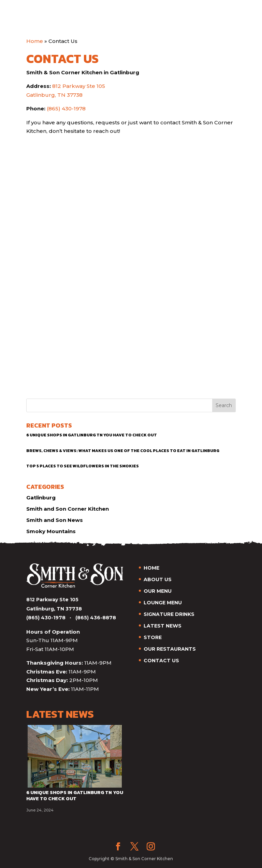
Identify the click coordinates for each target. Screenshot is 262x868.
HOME (151, 568)
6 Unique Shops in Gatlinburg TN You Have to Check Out (92, 435)
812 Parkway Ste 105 (79, 86)
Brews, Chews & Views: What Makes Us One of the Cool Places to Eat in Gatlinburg (123, 451)
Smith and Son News (55, 520)
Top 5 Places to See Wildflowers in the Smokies (83, 466)
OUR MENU (158, 591)
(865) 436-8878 (96, 618)
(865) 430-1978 (66, 108)
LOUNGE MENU (163, 603)
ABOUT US (158, 579)
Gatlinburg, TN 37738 (54, 95)
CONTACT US (161, 661)
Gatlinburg (41, 498)
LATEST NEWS (163, 626)
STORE (153, 637)
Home (35, 41)
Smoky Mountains (51, 531)
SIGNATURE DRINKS (169, 614)
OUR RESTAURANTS (170, 649)
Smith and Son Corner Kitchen (68, 509)
